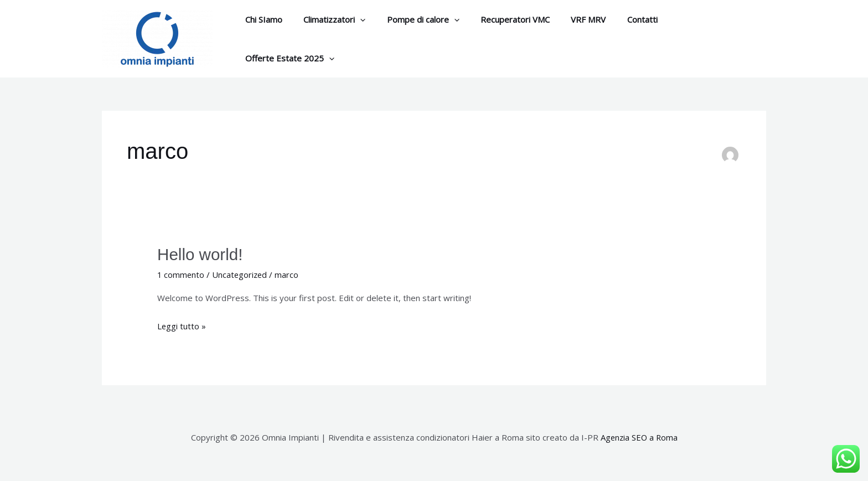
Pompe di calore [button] (412, 37)
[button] (353, 37)
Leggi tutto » (182, 321)
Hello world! (201, 250)
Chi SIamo (262, 37)
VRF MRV (568, 37)
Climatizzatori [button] (328, 37)
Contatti (617, 37)
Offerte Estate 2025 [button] (693, 37)
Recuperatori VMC (499, 37)
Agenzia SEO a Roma (639, 433)
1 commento (181, 270)
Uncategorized (241, 270)
